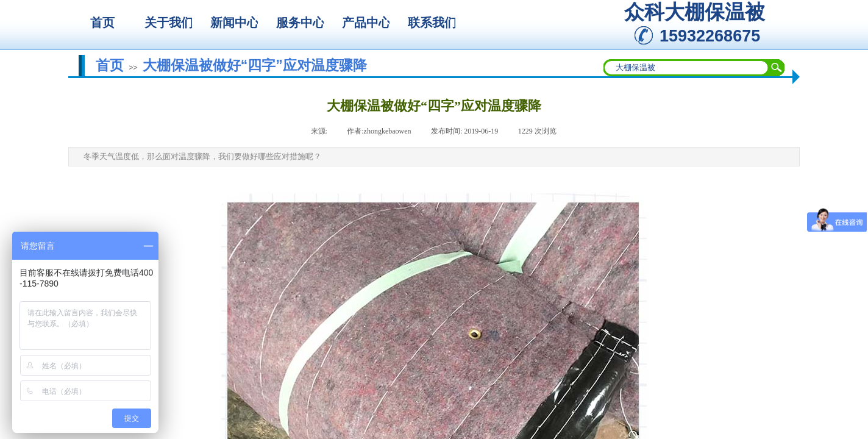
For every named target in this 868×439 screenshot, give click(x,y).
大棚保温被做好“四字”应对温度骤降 (255, 65)
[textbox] (686, 68)
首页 (110, 65)
